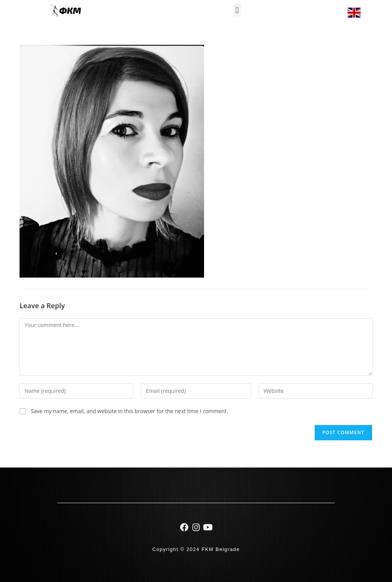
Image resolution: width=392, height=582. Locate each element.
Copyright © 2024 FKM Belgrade (196, 549)
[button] (237, 10)
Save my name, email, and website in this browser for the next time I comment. (130, 411)
